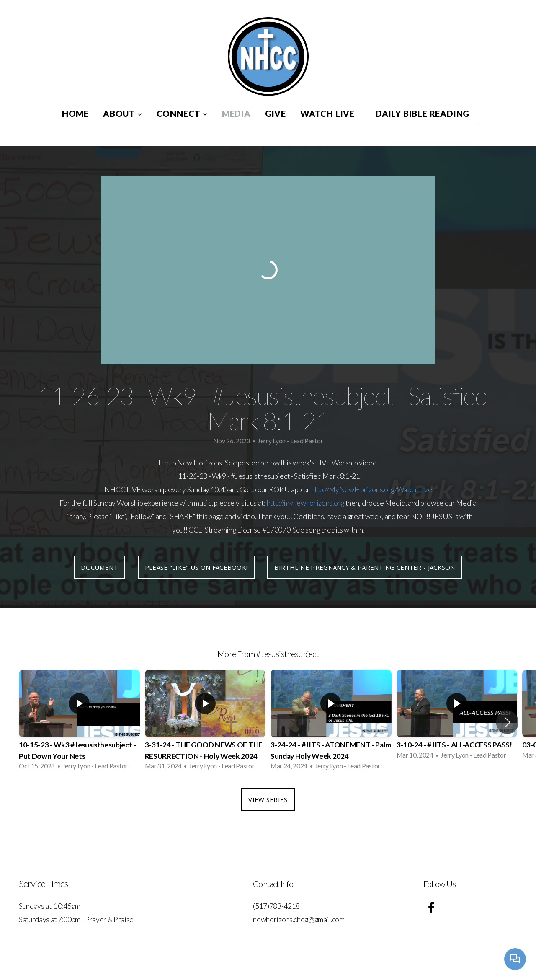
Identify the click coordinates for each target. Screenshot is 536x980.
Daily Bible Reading (423, 114)
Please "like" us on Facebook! (196, 567)
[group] (79, 722)
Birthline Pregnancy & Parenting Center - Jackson (365, 567)
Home (75, 114)
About (123, 114)
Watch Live (327, 114)
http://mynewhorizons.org (305, 503)
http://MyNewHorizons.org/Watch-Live (372, 490)
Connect (182, 114)
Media (236, 114)
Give (276, 114)
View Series (268, 799)
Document (99, 567)
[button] (507, 722)
